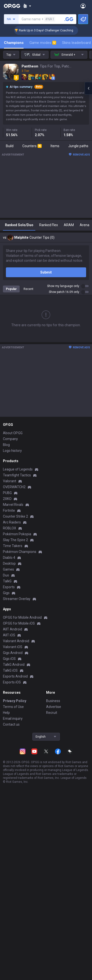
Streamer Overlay (17, 599)
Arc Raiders (12, 522)
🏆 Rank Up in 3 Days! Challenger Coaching (48, 30)
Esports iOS (12, 682)
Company (10, 439)
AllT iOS (9, 635)
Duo (6, 575)
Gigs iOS (9, 659)
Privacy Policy (15, 701)
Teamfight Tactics (17, 475)
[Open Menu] (83, 6)
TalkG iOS (10, 670)
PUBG (7, 493)
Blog (6, 445)
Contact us (11, 724)
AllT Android (13, 629)
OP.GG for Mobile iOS (19, 623)
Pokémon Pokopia (17, 534)
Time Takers (13, 546)
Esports (9, 587)
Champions (14, 43)
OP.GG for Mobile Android (22, 617)
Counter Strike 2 (15, 516)
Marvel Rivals (13, 505)
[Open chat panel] (88, 88)
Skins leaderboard (76, 43)
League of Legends (18, 469)
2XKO (7, 499)
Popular (11, 289)
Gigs (6, 593)
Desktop (9, 563)
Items (55, 146)
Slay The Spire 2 (15, 540)
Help (6, 713)
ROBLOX (10, 528)
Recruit (52, 713)
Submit (46, 272)
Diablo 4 (9, 558)
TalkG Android (14, 665)
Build (10, 146)
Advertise (54, 707)
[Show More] (27, 6)
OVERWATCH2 (14, 487)
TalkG (7, 581)
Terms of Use (13, 707)
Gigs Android (13, 653)
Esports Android (15, 676)
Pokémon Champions (20, 552)
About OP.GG (13, 433)
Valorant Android (16, 641)
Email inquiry (13, 719)
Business (53, 701)
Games (8, 569)
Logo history (12, 451)
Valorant (10, 481)
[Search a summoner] (69, 19)
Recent (28, 289)
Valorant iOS (13, 647)
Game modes (43, 43)
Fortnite (9, 510)
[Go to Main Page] (12, 6)
